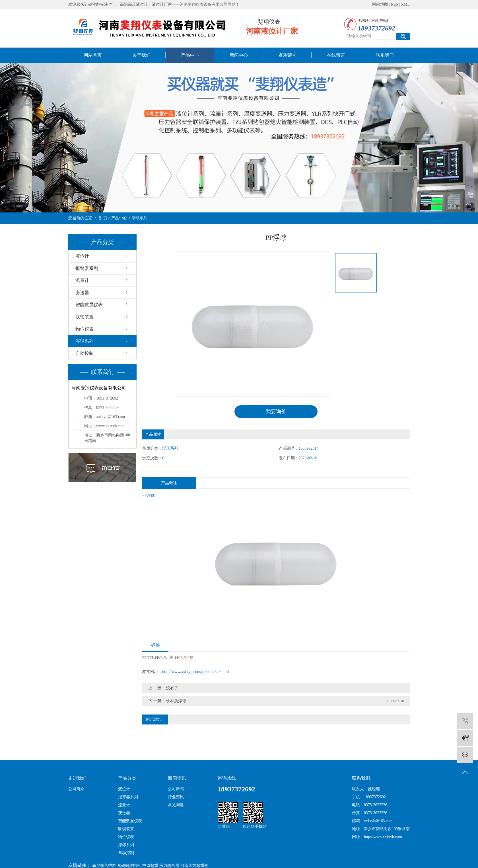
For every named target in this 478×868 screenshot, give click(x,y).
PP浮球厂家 (164, 657)
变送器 (82, 293)
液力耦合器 (169, 866)
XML (405, 4)
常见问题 (176, 805)
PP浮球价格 (184, 657)
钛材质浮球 (176, 701)
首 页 (103, 218)
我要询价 (276, 412)
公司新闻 (176, 789)
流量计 (82, 280)
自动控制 (85, 353)
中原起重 (150, 866)
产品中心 (190, 55)
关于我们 (141, 55)
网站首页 (93, 55)
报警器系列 (87, 268)
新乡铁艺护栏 (104, 866)
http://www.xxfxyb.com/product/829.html (195, 672)
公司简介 (76, 789)
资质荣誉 (287, 55)
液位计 (82, 256)
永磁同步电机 (129, 866)
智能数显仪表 (89, 305)
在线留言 (336, 55)
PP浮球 (149, 496)
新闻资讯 (177, 778)
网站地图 (380, 4)
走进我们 (77, 778)
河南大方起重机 (194, 866)
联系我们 (385, 55)
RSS (394, 4)
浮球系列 (139, 218)
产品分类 (127, 778)
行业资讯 (176, 797)
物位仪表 (85, 329)
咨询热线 (227, 778)
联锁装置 (85, 317)
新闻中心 (239, 55)
